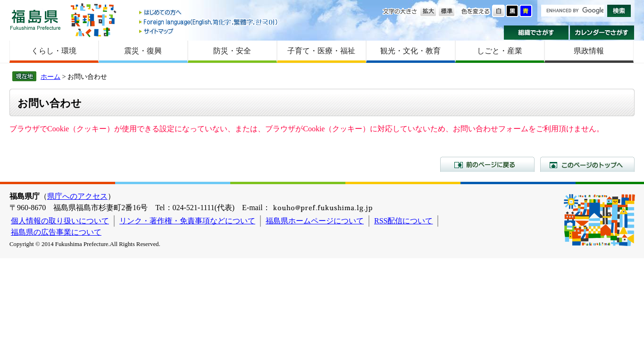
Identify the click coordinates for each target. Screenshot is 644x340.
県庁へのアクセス (77, 196)
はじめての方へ (209, 13)
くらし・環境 (54, 51)
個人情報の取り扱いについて (60, 221)
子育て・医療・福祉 (321, 51)
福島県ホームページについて (315, 221)
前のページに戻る (487, 164)
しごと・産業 (500, 51)
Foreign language (209, 22)
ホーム (50, 76)
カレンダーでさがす (602, 33)
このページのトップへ (587, 164)
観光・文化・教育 (410, 51)
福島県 (35, 20)
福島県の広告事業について (56, 232)
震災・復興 (143, 51)
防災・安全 (232, 51)
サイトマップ (209, 31)
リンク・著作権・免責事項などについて (187, 221)
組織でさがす (536, 33)
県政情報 (589, 51)
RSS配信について (403, 221)
